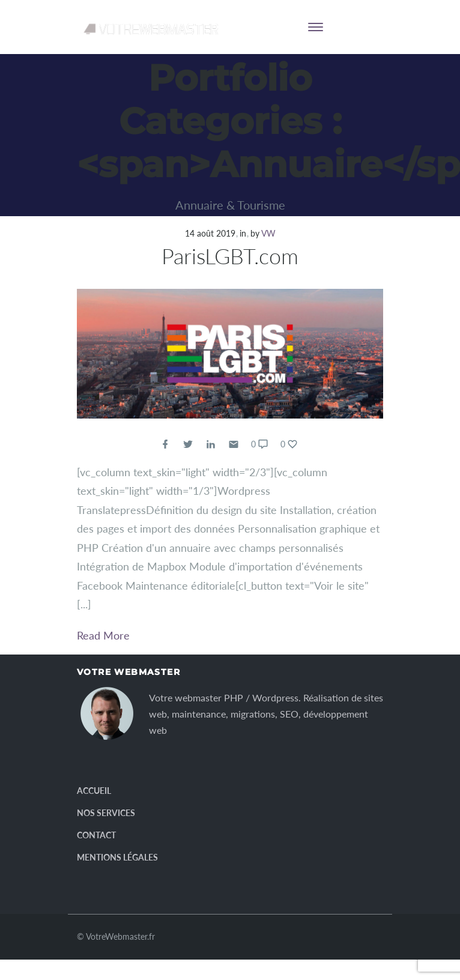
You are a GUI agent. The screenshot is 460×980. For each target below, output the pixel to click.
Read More (103, 635)
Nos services (106, 813)
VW (268, 233)
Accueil (94, 791)
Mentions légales (117, 857)
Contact (96, 835)
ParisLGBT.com (230, 256)
